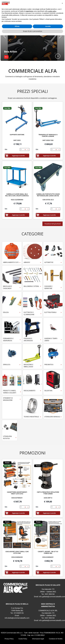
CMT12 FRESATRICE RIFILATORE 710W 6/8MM (48, 483)
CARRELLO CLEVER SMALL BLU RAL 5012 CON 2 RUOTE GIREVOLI (17, 185)
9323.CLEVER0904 (17, 189)
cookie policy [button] (52, 11)
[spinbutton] (22, 139)
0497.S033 (17, 130)
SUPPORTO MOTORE (17, 124)
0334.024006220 (17, 547)
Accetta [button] (48, 26)
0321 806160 (50, 584)
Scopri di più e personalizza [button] (32, 31)
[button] (25, 139)
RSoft (39, 637)
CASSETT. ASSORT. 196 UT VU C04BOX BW (48, 542)
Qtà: (6, 139)
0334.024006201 (48, 547)
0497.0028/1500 (48, 130)
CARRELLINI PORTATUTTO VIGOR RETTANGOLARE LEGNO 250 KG (48, 185)
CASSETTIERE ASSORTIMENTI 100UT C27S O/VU (17, 483)
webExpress (33, 637)
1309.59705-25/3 (48, 189)
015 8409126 (19, 603)
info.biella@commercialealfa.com (17, 608)
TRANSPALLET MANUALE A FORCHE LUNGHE (48, 125)
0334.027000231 (17, 488)
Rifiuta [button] (17, 26)
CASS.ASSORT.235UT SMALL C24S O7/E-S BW (17, 542)
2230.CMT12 (48, 488)
